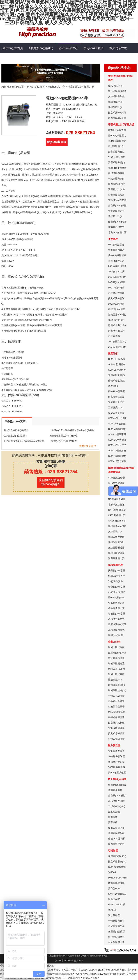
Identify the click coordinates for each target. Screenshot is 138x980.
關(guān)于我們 (93, 48)
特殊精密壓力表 (116, 603)
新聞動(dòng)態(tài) (41, 48)
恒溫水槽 (113, 817)
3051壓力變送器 (117, 767)
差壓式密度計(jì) (117, 375)
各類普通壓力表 (116, 608)
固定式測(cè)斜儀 (117, 113)
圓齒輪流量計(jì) (117, 685)
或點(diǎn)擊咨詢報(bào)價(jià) (51, 482)
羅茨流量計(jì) (115, 680)
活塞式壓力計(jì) (117, 162)
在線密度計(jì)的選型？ (15, 436)
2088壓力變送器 (117, 756)
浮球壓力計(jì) (115, 216)
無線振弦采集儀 (116, 96)
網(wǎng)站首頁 (13, 48)
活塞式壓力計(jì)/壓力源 (81, 87)
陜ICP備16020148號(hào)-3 (69, 961)
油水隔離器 (114, 915)
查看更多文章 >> (88, 446)
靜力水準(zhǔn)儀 (117, 118)
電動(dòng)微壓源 (117, 200)
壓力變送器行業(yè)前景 (16, 430)
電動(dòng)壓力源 (117, 232)
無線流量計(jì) (115, 531)
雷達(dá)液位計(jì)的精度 (64, 441)
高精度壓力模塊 (116, 630)
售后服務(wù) (36, 58)
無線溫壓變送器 (116, 553)
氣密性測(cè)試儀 (117, 624)
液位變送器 (114, 336)
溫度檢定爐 (114, 812)
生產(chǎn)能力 (12, 58)
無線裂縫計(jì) (115, 107)
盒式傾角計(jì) (115, 86)
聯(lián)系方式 (118, 48)
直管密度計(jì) (115, 407)
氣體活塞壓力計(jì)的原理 (64, 436)
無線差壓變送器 (116, 548)
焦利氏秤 (113, 910)
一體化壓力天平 (116, 921)
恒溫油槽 (113, 822)
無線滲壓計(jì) (115, 102)
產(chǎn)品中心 (68, 46)
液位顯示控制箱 (116, 293)
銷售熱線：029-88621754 (51, 472)
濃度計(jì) (113, 386)
